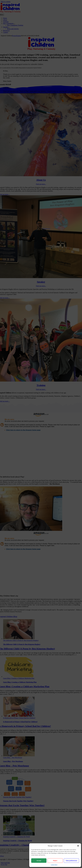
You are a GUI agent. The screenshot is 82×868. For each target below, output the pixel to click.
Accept (39, 861)
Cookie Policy (54, 865)
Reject (55, 861)
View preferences (71, 861)
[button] (78, 846)
